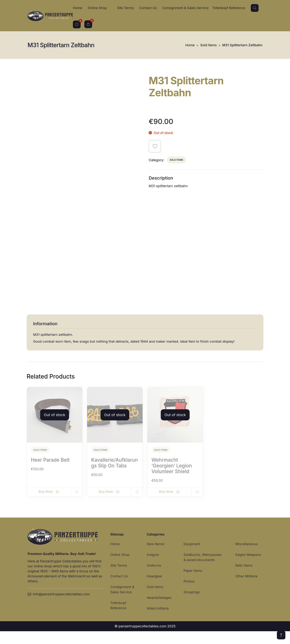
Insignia (153, 567)
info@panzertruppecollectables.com (59, 607)
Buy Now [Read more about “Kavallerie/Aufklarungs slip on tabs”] (106, 504)
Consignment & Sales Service (186, 8)
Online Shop (97, 8)
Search (255, 8)
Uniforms (154, 578)
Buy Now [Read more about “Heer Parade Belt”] (46, 504)
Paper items (193, 583)
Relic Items (244, 578)
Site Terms (125, 8)
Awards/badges (159, 610)
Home (77, 8)
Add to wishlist (155, 146)
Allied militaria (158, 621)
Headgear (154, 589)
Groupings (192, 605)
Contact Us (148, 8)
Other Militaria (246, 589)
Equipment (192, 557)
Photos (189, 594)
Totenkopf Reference (229, 8)
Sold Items (209, 45)
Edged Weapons (248, 567)
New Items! (155, 557)
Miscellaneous (247, 557)
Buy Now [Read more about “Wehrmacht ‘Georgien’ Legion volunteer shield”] (166, 504)
